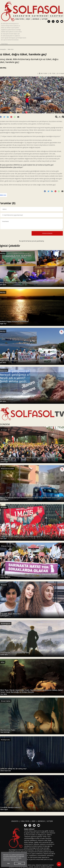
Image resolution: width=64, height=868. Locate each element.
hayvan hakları (7, 546)
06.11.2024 (43, 73)
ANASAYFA (15, 821)
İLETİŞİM (45, 19)
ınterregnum (6, 624)
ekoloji (3, 253)
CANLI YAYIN (19, 19)
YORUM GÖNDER (47, 233)
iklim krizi (11, 49)
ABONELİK (36, 19)
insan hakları (6, 701)
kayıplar (4, 585)
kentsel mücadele (8, 469)
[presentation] (14, 233)
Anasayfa (3, 49)
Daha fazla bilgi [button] (15, 860)
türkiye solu (6, 740)
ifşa (3, 662)
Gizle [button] (9, 863)
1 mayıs (4, 430)
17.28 (52, 73)
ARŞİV (28, 19)
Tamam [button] (20, 863)
